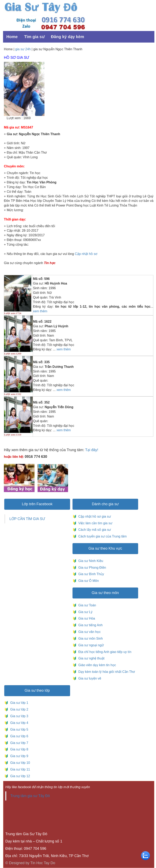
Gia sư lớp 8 (18, 749)
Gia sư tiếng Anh (90, 625)
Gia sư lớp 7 (18, 743)
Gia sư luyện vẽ (89, 678)
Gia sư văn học (89, 632)
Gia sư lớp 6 (18, 736)
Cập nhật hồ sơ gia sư (94, 516)
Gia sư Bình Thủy (90, 574)
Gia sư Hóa (86, 618)
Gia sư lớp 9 (18, 756)
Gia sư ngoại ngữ (91, 645)
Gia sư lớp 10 (19, 763)
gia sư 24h (23, 49)
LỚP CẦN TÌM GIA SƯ (27, 519)
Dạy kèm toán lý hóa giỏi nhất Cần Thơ (106, 672)
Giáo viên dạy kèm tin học (97, 665)
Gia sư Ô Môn (88, 581)
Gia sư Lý (85, 612)
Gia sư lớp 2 (18, 709)
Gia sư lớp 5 (18, 729)
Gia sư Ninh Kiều (90, 561)
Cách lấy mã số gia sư (94, 530)
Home (12, 37)
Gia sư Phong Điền (91, 568)
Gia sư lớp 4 (18, 723)
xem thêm (40, 311)
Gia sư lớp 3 (18, 716)
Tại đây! (92, 450)
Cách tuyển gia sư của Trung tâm (102, 536)
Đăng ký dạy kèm (68, 37)
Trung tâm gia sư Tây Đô (30, 796)
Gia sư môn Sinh (90, 638)
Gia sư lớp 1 (18, 703)
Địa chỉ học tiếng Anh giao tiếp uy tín (104, 652)
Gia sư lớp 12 (19, 776)
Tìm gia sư (34, 37)
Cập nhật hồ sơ (86, 254)
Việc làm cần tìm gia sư (95, 523)
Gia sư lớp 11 (19, 769)
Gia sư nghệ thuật (91, 658)
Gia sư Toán (86, 605)
